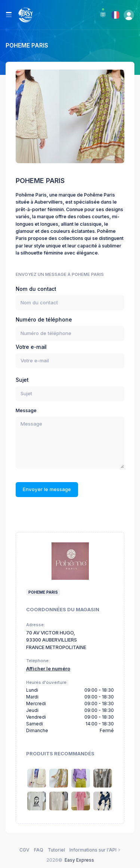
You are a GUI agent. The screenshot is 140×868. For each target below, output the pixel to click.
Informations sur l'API (95, 850)
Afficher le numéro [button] (48, 669)
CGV (24, 850)
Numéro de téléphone (44, 320)
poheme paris (43, 592)
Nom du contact (36, 289)
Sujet (22, 380)
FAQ (39, 850)
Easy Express (79, 860)
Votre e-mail (31, 347)
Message (26, 410)
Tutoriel (56, 850)
